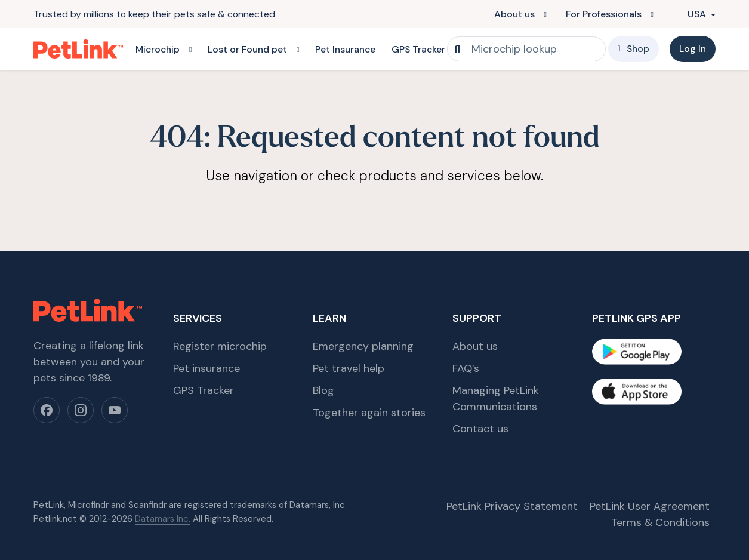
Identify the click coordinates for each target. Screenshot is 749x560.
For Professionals (604, 14)
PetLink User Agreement (650, 506)
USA (691, 14)
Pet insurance (206, 368)
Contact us (480, 429)
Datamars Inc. (163, 519)
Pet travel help (349, 368)
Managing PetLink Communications (496, 399)
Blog (323, 390)
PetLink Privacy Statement (512, 506)
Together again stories (369, 413)
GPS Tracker (418, 49)
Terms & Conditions (660, 522)
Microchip (158, 49)
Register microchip (220, 346)
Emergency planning (363, 346)
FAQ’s (466, 368)
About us (514, 14)
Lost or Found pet (247, 49)
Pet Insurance (345, 49)
